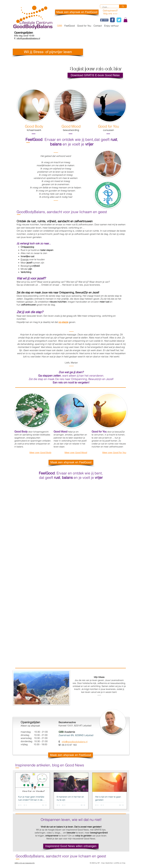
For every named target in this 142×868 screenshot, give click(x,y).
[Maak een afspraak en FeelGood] (77, 12)
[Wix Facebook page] (112, 20)
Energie (25, 259)
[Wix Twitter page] (119, 20)
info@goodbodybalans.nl (75, 742)
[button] (125, 20)
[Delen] (104, 20)
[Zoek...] (108, 7)
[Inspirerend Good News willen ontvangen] (71, 846)
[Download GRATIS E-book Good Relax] (95, 75)
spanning (29, 247)
